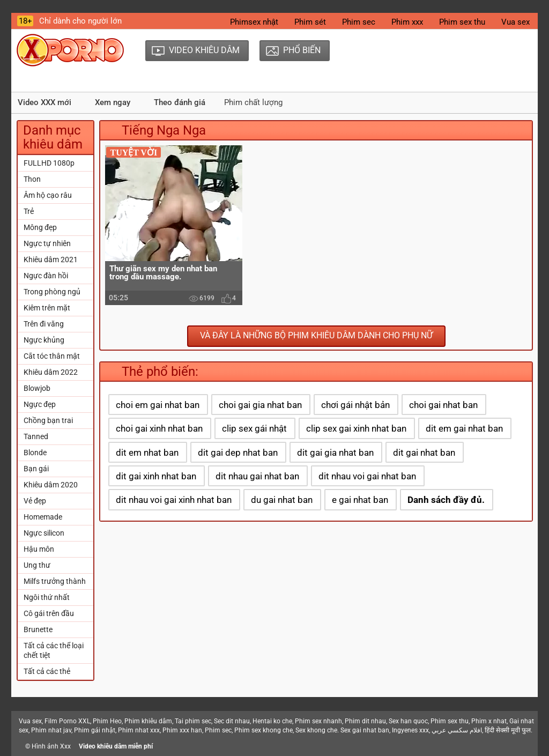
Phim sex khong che (264, 730)
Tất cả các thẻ (47, 671)
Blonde (35, 453)
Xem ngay (113, 102)
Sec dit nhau (232, 721)
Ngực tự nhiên (47, 243)
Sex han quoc (408, 721)
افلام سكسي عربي (457, 730)
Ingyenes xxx (410, 730)
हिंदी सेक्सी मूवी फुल (508, 730)
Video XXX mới (44, 102)
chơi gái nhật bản (355, 405)
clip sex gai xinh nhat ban (356, 428)
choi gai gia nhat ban (260, 405)
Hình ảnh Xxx (51, 746)
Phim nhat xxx (139, 730)
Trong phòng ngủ (52, 292)
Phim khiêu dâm (148, 721)
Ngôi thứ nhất (47, 597)
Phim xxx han (182, 730)
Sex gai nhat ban (365, 730)
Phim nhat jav (51, 730)
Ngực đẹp (40, 404)
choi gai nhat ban (443, 405)
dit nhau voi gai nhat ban (367, 476)
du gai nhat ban (282, 500)
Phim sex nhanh (318, 721)
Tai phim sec (193, 721)
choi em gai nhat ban (158, 405)
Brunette (38, 629)
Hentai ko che (272, 721)
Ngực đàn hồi (46, 276)
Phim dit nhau (365, 721)
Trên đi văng (44, 324)
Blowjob (37, 388)
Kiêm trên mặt (47, 308)
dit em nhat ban (147, 453)
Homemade (43, 517)
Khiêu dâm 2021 (51, 260)
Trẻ (29, 211)
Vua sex (515, 22)
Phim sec (359, 22)
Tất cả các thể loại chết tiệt (54, 650)
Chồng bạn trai (48, 420)
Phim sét (310, 22)
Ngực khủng (44, 340)
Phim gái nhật (95, 730)
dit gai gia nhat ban (335, 453)
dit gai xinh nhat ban (156, 476)
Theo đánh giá (180, 102)
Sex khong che (316, 730)
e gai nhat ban (360, 500)
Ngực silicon (44, 533)
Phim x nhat (489, 721)
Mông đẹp (40, 227)
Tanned (36, 436)
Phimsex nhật (254, 22)
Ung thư (37, 565)
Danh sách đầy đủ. (446, 500)
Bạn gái (36, 469)
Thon (32, 179)
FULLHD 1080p (49, 163)
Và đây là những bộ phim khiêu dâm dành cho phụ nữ (316, 335)
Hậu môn (39, 549)
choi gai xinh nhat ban (159, 428)
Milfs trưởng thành (55, 581)
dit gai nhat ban (424, 453)
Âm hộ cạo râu (48, 195)
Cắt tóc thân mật (52, 356)
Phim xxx (407, 22)
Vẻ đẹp (35, 501)
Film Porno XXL (67, 721)
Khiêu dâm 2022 (51, 372)
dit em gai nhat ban (464, 428)
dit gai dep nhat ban (238, 453)
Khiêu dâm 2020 (51, 485)
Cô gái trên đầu (49, 613)
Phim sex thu (462, 22)
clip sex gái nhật (254, 428)
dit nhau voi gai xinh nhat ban (174, 500)
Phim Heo (107, 721)
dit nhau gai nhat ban (257, 476)
